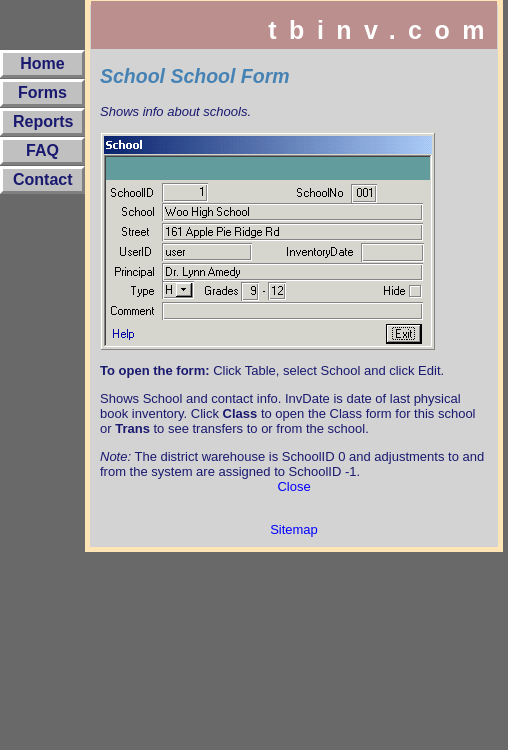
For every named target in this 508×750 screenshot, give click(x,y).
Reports (43, 121)
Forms (42, 92)
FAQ (42, 150)
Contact (43, 179)
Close (293, 486)
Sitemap (294, 529)
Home (42, 63)
